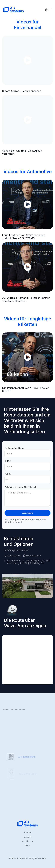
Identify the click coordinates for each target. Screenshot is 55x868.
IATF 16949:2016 (21, 758)
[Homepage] (27, 824)
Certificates (27, 841)
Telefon (9, 474)
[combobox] (7, 480)
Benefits (27, 833)
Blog (28, 846)
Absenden (28, 513)
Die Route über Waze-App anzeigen (25, 616)
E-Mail (8, 461)
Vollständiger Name (15, 448)
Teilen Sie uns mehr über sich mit (21, 487)
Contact (28, 837)
